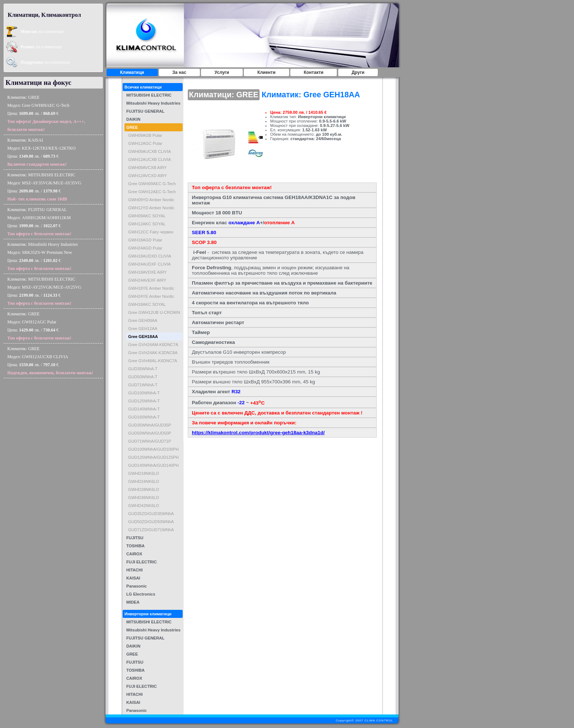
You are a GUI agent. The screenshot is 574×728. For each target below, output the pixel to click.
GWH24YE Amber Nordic (151, 296)
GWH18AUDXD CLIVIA (150, 256)
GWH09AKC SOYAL (147, 216)
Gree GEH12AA (143, 329)
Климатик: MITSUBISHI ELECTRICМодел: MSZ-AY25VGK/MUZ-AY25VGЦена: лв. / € (44, 291)
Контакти (314, 72)
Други (358, 72)
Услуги (222, 72)
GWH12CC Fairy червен (151, 232)
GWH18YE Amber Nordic (151, 288)
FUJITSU (135, 538)
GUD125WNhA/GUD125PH (153, 457)
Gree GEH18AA (143, 337)
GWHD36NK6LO (144, 498)
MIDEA (133, 602)
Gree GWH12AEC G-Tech (152, 192)
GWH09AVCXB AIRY (147, 168)
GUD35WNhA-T (143, 369)
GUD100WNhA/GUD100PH (153, 449)
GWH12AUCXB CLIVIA (150, 160)
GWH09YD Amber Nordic (151, 200)
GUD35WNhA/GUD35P (150, 425)
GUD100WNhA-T (144, 393)
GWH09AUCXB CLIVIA (150, 151)
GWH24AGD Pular (145, 248)
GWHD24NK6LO (144, 481)
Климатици (132, 72)
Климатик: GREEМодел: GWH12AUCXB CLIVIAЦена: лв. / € (50, 361)
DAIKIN (133, 119)
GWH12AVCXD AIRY (148, 176)
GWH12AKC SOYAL (147, 224)
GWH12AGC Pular (145, 143)
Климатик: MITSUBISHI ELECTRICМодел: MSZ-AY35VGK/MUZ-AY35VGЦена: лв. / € (44, 187)
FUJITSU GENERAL (145, 111)
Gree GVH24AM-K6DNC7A (153, 345)
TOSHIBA (135, 546)
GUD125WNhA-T (144, 401)
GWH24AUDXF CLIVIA (149, 264)
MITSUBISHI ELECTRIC (149, 95)
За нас (179, 72)
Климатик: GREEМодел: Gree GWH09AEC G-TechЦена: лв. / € (46, 113)
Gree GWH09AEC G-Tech (152, 184)
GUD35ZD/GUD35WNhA (151, 514)
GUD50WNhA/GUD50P (150, 433)
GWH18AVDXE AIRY (147, 272)
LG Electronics (141, 594)
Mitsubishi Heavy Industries (153, 103)
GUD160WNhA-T (144, 417)
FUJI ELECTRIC (141, 562)
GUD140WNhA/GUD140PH (153, 465)
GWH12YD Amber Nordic (151, 208)
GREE (132, 127)
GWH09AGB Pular (145, 135)
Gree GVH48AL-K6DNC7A (153, 361)
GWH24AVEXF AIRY (147, 280)
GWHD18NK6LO (144, 473)
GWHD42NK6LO (144, 506)
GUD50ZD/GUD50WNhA (151, 522)
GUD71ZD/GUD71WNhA (151, 530)
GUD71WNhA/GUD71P (150, 441)
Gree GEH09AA (143, 320)
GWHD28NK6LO (144, 489)
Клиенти (266, 72)
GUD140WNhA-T (144, 409)
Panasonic (137, 586)
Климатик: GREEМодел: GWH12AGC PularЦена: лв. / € (39, 326)
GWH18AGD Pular (145, 240)
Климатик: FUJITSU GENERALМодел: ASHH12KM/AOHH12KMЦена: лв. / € (39, 222)
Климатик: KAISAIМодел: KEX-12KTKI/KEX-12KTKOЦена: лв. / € (41, 152)
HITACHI (135, 570)
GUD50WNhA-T (143, 377)
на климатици (42, 31)
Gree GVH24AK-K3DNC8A (153, 353)
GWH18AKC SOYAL (147, 304)
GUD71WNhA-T (143, 385)
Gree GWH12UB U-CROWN (154, 312)
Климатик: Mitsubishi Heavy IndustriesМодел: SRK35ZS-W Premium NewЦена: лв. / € (43, 256)
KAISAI (133, 578)
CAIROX (134, 554)
